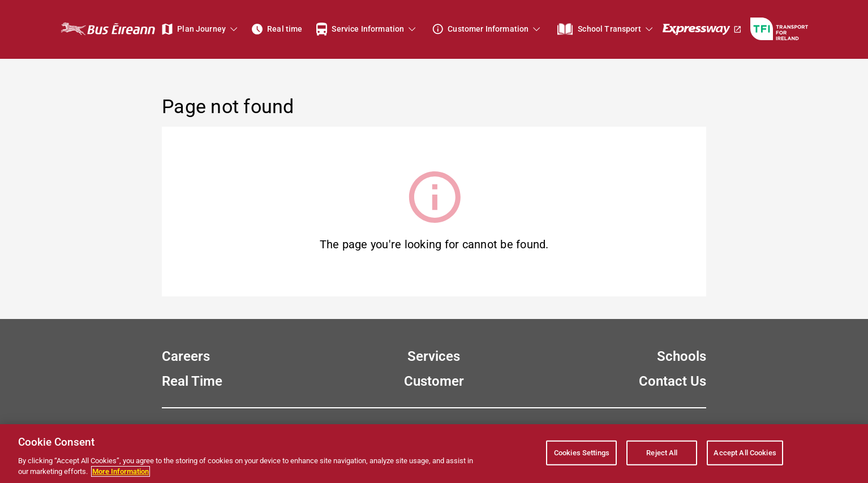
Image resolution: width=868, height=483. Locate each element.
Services (434, 356)
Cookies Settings (582, 453)
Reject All (662, 453)
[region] (434, 454)
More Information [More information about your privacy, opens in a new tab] (121, 471)
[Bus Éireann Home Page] (108, 29)
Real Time (192, 381)
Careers (186, 356)
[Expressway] (702, 29)
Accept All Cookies (745, 453)
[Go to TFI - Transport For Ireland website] (779, 29)
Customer (434, 381)
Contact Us (673, 381)
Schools (682, 356)
